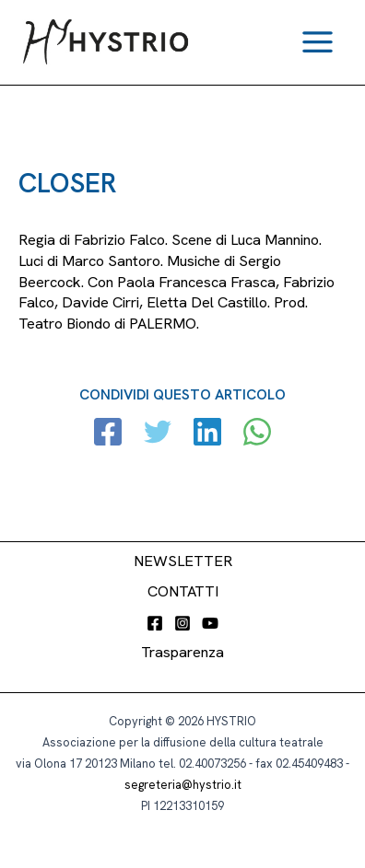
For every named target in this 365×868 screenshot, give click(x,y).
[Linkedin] (207, 434)
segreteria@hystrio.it (183, 785)
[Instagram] (182, 623)
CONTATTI (183, 591)
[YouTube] (210, 623)
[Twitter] (158, 434)
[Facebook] (108, 434)
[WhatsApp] (257, 434)
